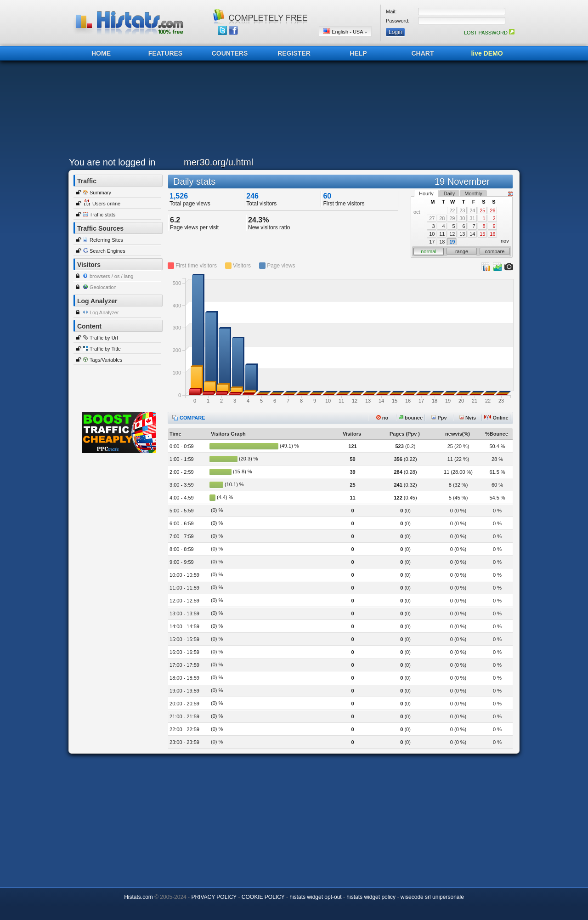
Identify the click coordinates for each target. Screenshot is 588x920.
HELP (358, 53)
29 (452, 218)
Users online (106, 204)
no (382, 418)
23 (462, 210)
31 (472, 218)
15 (482, 234)
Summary (100, 193)
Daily (449, 193)
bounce (411, 418)
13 (462, 234)
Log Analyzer (104, 312)
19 (452, 242)
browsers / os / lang (111, 276)
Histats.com (139, 897)
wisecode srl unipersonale (432, 897)
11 (442, 234)
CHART (423, 53)
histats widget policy (371, 897)
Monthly (473, 193)
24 (472, 210)
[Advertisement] (292, 111)
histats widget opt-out (315, 897)
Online (496, 418)
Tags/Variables (106, 360)
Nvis (468, 418)
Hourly (426, 193)
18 (442, 242)
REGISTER (294, 53)
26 (492, 210)
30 (462, 218)
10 (432, 234)
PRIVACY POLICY (214, 897)
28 (442, 218)
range (462, 251)
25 (482, 210)
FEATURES (165, 53)
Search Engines (107, 251)
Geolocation (103, 287)
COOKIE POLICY (263, 897)
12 (452, 234)
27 (432, 218)
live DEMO (487, 53)
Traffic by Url (104, 338)
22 (452, 210)
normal (429, 251)
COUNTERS (230, 53)
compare (495, 251)
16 (492, 234)
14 (472, 234)
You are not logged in (112, 162)
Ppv (439, 418)
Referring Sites (106, 240)
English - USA (345, 31)
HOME (101, 53)
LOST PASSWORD (489, 33)
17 (432, 242)
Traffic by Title (105, 349)
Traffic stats (102, 215)
